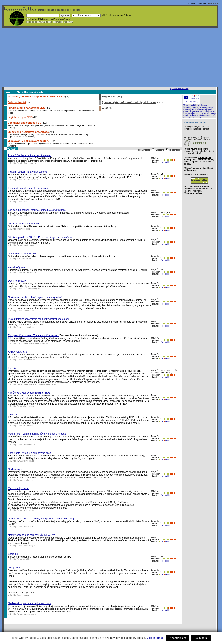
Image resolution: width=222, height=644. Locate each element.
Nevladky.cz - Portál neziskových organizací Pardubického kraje (42, 519)
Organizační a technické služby (21, 137)
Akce (105, 108)
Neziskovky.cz (16, 469)
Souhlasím (201, 638)
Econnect (213, 3)
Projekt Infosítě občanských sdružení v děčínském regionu (39, 319)
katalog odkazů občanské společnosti (58, 10)
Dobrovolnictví (17, 102)
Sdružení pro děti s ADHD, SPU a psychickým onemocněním (40, 237)
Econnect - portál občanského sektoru (28, 188)
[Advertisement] (110, 57)
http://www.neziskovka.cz (24, 311)
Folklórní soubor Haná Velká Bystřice (28, 172)
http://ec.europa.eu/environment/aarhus (31, 343)
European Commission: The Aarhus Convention (33, 335)
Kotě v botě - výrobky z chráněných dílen (30, 453)
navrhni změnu (45, 22)
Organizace (109, 97)
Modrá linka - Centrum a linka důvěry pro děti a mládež (37, 434)
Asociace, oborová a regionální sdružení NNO (36, 97)
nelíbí (167, 162)
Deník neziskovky (17, 281)
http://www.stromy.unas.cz (25, 272)
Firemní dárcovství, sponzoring (21, 111)
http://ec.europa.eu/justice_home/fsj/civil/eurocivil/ (35, 384)
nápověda (69, 22)
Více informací (155, 638)
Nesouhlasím (178, 638)
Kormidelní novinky (194, 191)
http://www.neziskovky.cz (24, 480)
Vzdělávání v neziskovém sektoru (28, 141)
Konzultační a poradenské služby (74, 135)
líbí (161, 162)
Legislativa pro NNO (20, 117)
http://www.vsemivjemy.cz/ (25, 546)
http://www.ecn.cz (21, 202)
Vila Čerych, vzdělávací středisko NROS (29, 393)
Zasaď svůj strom (17, 267)
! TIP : (28, 19)
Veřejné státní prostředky (65, 111)
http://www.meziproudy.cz (24, 510)
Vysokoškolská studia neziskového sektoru (58, 144)
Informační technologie (17, 135)
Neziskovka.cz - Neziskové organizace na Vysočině (35, 297)
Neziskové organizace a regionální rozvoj (30, 603)
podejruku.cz (15, 568)
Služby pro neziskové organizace (28, 132)
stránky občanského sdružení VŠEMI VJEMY (32, 535)
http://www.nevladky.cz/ (23, 527)
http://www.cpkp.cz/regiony (25, 614)
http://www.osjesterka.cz (24, 245)
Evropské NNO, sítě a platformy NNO (47, 126)
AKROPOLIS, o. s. (18, 352)
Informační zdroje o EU (76, 126)
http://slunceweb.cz (22, 215)
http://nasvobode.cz (22, 229)
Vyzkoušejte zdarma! (179, 88)
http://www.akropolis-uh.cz (25, 360)
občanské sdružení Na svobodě (25, 224)
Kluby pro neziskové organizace (43, 135)
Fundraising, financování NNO (26, 108)
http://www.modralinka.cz (24, 445)
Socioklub (13, 554)
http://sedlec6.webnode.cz (25, 163)
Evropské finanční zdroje (18, 126)
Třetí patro (14, 415)
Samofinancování (44, 111)
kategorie (197, 168)
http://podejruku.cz (21, 595)
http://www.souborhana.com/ (26, 180)
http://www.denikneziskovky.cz (26, 289)
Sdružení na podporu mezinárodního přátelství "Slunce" (37, 210)
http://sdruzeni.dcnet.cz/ (24, 327)
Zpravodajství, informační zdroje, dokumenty (130, 102)
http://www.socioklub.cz (23, 559)
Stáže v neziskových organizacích (22, 144)
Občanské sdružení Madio (22, 254)
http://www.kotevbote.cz (24, 461)
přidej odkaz (32, 22)
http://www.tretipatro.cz (23, 425)
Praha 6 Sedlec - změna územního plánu (30, 155)
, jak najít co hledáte (199, 189)
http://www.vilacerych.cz (24, 406)
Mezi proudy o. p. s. (18, 488)
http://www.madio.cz (22, 259)
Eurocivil (13, 368)
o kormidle (58, 22)
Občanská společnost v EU (24, 123)
